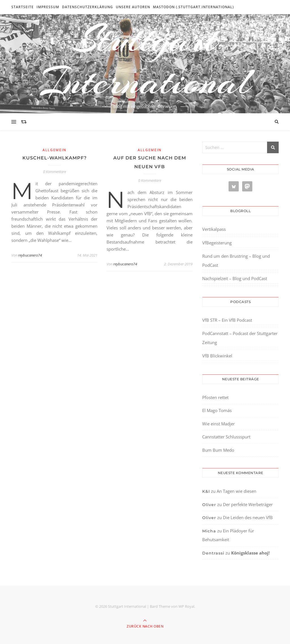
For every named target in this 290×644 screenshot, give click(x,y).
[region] (74, 596)
